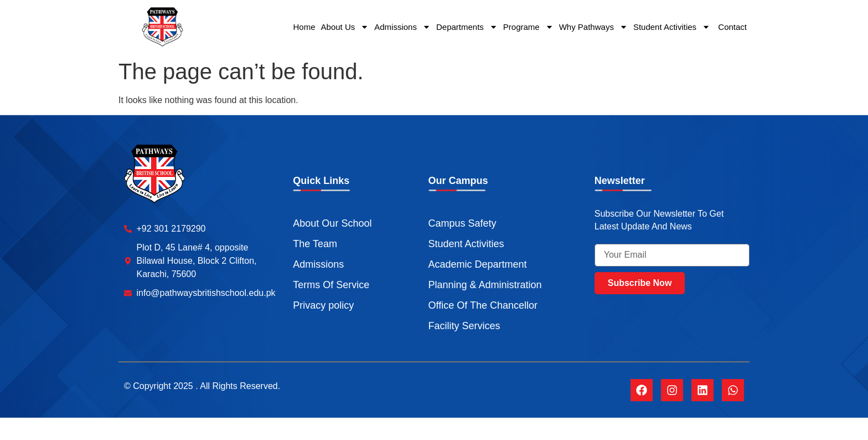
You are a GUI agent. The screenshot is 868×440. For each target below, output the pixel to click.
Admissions (402, 27)
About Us (345, 27)
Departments (467, 27)
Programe (528, 27)
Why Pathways (593, 27)
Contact (731, 27)
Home (304, 27)
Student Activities (672, 27)
